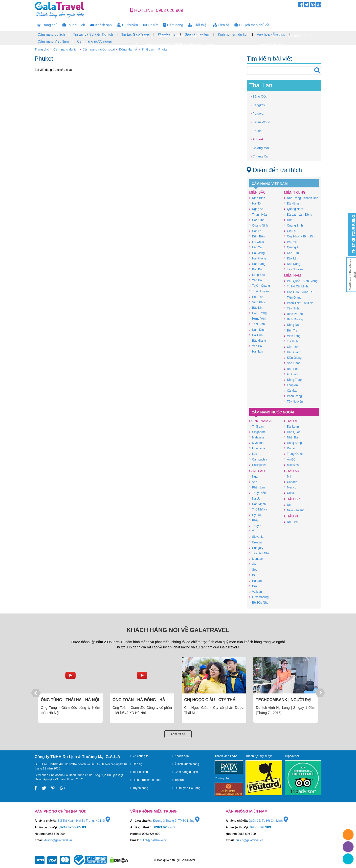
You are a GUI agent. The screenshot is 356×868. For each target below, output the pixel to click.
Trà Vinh (291, 341)
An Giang (292, 374)
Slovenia (256, 537)
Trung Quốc (293, 454)
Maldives (291, 465)
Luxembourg (259, 597)
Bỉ (252, 575)
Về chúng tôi (140, 756)
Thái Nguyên (259, 291)
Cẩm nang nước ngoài (94, 41)
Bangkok (258, 105)
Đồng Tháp (293, 380)
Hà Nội (255, 203)
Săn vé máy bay (197, 34)
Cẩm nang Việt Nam (53, 41)
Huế (288, 220)
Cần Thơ (291, 347)
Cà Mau (291, 391)
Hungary (256, 548)
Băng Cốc (259, 96)
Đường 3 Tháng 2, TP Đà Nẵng (176, 821)
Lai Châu (257, 242)
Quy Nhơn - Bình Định (300, 236)
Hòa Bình (257, 220)
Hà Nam (256, 351)
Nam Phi (291, 522)
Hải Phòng (258, 258)
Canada (291, 482)
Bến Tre (291, 330)
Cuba (289, 493)
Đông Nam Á (128, 49)
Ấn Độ (290, 459)
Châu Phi (292, 516)
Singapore (257, 432)
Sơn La (255, 231)
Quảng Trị (292, 247)
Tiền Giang (293, 297)
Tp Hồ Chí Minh (296, 286)
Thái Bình (257, 324)
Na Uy (255, 498)
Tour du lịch (74, 25)
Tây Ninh (291, 308)
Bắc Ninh (257, 308)
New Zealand (294, 510)
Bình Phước (293, 314)
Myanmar (257, 443)
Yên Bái (256, 280)
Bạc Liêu (291, 369)
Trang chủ (47, 25)
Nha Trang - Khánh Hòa (301, 198)
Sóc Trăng (292, 363)
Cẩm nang (173, 25)
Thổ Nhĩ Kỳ (258, 509)
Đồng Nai (292, 325)
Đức (253, 586)
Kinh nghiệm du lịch (233, 34)
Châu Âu (257, 471)
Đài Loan (291, 426)
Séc (253, 570)
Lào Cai (256, 247)
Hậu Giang (293, 352)
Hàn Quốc (292, 432)
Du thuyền (127, 25)
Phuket (163, 49)
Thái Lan (148, 49)
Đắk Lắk (291, 258)
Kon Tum (291, 253)
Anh (253, 482)
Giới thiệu (198, 25)
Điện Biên (257, 236)
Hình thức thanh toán (145, 780)
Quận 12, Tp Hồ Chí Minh (268, 821)
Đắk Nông (292, 264)
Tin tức (151, 25)
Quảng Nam (294, 209)
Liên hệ (222, 25)
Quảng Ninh (259, 225)
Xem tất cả (178, 734)
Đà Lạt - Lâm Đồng (298, 215)
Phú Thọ (256, 297)
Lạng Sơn (257, 275)
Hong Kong (293, 443)
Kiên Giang (293, 358)
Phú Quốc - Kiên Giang (301, 281)
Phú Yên (291, 242)
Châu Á (291, 421)
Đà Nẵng (291, 203)
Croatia (255, 542)
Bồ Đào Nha (259, 602)
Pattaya (257, 113)
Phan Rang (293, 396)
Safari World (260, 122)
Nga (253, 476)
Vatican (256, 592)
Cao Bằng (257, 264)
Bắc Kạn (256, 269)
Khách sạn (101, 25)
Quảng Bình (293, 225)
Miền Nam (293, 275)
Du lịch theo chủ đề (252, 25)
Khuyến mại (167, 34)
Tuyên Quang (260, 286)
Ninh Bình (257, 198)
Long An (291, 385)
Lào (253, 454)
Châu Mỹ (292, 471)
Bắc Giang (258, 341)
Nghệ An (256, 209)
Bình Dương (294, 319)
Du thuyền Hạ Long (186, 788)
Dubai (289, 448)
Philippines (258, 465)
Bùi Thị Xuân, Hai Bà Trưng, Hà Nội (84, 821)
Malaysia (256, 437)
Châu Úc (292, 499)
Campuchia (258, 459)
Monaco (256, 559)
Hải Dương (258, 313)
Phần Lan (257, 487)
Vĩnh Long (292, 336)
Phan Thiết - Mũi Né (299, 303)
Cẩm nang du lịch (51, 34)
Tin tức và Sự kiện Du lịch (93, 34)
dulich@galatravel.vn (58, 840)
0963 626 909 (170, 10)
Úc (287, 505)
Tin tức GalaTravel (136, 34)
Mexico (290, 487)
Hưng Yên (257, 319)
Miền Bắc (257, 192)
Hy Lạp (255, 515)
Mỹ (288, 476)
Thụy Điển (257, 493)
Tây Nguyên (293, 269)
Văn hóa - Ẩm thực (271, 34)
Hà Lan (255, 581)
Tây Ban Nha (259, 553)
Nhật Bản (292, 437)
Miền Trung (295, 192)
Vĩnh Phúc (257, 302)
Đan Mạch (257, 504)
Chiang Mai (260, 148)
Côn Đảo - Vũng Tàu (299, 292)
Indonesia (257, 448)
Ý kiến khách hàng (186, 764)
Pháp (254, 520)
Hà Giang (257, 253)
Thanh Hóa (258, 215)
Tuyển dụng (139, 788)
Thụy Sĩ (256, 526)
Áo (252, 564)
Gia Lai (290, 231)
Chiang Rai (259, 156)
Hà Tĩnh (256, 335)
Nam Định (257, 330)
